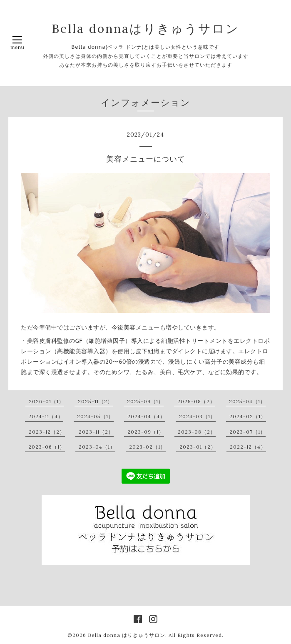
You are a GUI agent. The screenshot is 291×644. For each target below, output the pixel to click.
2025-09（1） (145, 401)
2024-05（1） (95, 416)
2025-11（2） (95, 401)
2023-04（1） (97, 447)
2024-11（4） (46, 416)
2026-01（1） (46, 401)
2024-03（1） (197, 416)
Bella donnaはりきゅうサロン (145, 29)
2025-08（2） (196, 401)
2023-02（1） (147, 447)
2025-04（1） (247, 401)
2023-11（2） (96, 432)
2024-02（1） (248, 416)
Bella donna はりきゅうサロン (127, 635)
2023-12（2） (47, 432)
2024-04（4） (146, 416)
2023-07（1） (247, 432)
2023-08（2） (197, 432)
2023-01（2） (198, 447)
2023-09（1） (146, 432)
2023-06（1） (47, 447)
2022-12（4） (248, 447)
